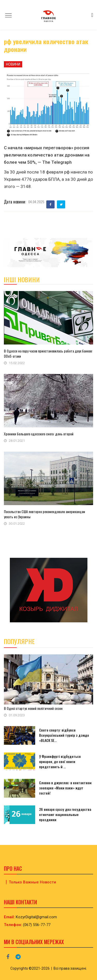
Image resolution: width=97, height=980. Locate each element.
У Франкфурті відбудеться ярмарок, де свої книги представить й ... (60, 761)
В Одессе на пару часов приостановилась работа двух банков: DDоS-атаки (48, 353)
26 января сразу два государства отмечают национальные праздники (65, 814)
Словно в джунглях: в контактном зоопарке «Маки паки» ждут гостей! (65, 788)
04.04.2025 (36, 202)
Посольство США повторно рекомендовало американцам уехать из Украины (44, 514)
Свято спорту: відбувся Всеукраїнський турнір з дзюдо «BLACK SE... (64, 735)
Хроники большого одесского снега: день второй (39, 434)
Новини (13, 64)
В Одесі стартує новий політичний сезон (33, 708)
